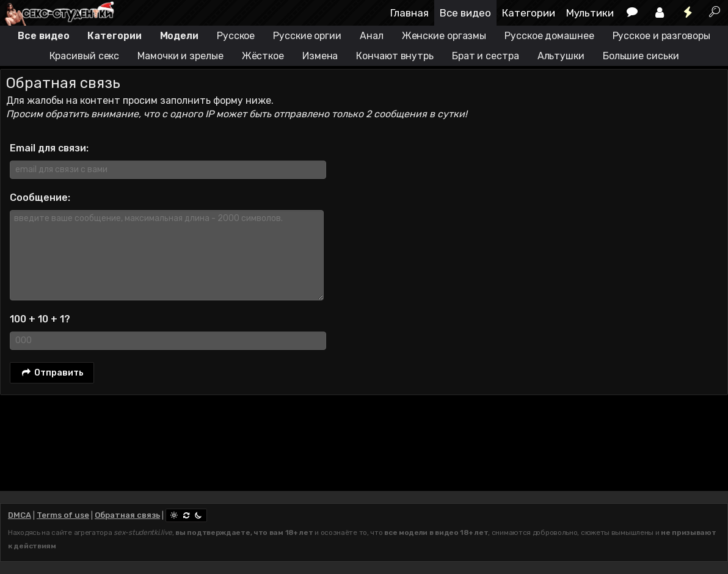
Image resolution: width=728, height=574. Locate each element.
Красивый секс (85, 56)
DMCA (20, 515)
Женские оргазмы (444, 36)
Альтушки (561, 56)
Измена (320, 56)
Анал (372, 36)
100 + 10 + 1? (40, 319)
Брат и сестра (486, 56)
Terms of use (63, 515)
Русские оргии (307, 36)
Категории (529, 13)
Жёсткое (263, 56)
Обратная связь (127, 515)
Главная (409, 13)
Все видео (465, 13)
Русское (236, 36)
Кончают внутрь (395, 56)
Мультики (590, 13)
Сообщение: (40, 198)
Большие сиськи (641, 56)
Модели (179, 36)
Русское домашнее (549, 36)
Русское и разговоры (661, 36)
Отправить (52, 373)
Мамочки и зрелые (180, 56)
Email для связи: (49, 148)
